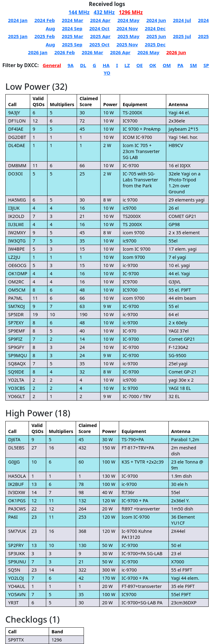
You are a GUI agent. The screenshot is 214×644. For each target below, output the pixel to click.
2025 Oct (99, 44)
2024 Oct (99, 28)
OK (153, 65)
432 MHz (104, 12)
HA (106, 65)
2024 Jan (18, 20)
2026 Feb (65, 52)
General (52, 65)
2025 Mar (73, 36)
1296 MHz (131, 12)
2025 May (129, 36)
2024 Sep (72, 28)
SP (206, 65)
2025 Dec (155, 44)
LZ (127, 65)
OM (167, 65)
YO (107, 73)
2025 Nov (127, 44)
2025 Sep (72, 44)
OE (140, 65)
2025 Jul (182, 36)
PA (180, 65)
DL (83, 65)
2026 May (148, 52)
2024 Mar (73, 20)
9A (71, 65)
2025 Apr (100, 36)
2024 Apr (100, 20)
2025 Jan (18, 36)
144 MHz (79, 12)
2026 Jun (176, 52)
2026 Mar (92, 52)
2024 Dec (155, 28)
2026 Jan (38, 52)
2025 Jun (156, 36)
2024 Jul (182, 20)
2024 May (129, 20)
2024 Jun (156, 20)
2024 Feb (45, 20)
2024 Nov (127, 28)
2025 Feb (45, 36)
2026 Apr (120, 52)
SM (193, 65)
